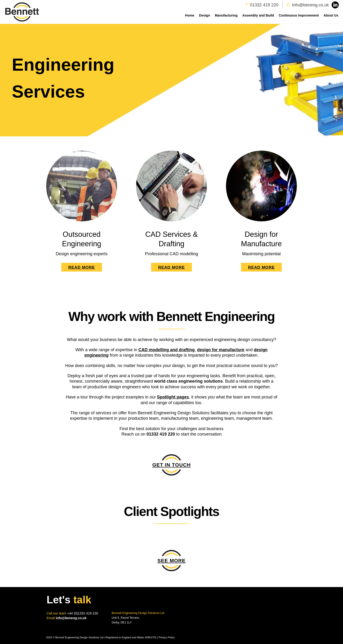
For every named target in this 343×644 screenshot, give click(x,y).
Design (204, 15)
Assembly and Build (258, 15)
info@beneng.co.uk (310, 5)
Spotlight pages (173, 397)
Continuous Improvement (299, 15)
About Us (331, 15)
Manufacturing (226, 15)
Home (190, 15)
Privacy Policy (167, 637)
